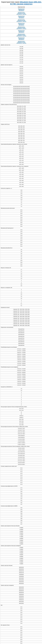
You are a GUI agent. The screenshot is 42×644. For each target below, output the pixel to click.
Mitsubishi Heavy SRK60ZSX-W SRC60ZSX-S (21, 39)
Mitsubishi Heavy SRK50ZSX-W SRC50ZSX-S (21, 31)
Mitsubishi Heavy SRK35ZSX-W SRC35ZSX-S (21, 24)
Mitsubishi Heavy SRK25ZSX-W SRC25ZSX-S (21, 17)
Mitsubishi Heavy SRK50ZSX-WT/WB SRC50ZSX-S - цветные (21, 35)
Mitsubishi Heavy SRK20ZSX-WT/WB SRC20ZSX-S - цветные (21, 13)
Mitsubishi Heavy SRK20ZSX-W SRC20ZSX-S (21, 10)
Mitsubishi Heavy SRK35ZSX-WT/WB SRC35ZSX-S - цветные (21, 28)
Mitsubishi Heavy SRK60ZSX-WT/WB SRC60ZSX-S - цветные (21, 42)
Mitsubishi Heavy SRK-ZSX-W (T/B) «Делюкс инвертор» (26, 3)
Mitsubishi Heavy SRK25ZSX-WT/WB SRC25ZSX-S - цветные (21, 21)
